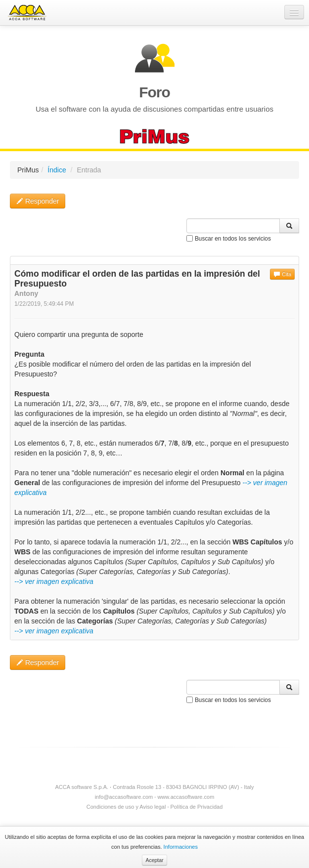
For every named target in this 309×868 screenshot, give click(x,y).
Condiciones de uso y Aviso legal (126, 807)
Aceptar (154, 860)
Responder (38, 201)
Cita (282, 274)
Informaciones (181, 847)
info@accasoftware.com (124, 797)
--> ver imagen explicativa (54, 581)
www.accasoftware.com (186, 797)
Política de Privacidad (197, 807)
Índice (57, 170)
